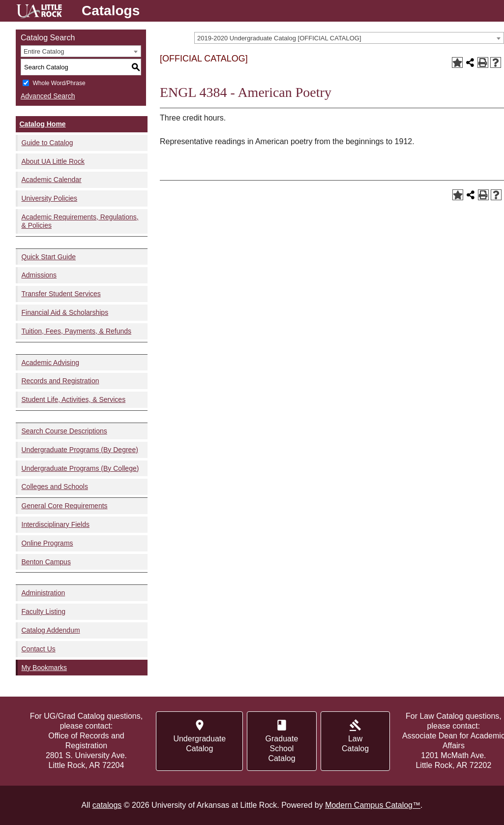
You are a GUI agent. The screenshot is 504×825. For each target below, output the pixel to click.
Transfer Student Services (61, 294)
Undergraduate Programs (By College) (80, 468)
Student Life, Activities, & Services (74, 399)
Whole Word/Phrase (59, 83)
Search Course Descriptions (64, 431)
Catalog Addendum (51, 630)
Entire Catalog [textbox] (44, 51)
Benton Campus (46, 562)
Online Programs (47, 543)
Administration (44, 593)
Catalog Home (43, 124)
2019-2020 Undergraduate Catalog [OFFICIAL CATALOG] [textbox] (279, 38)
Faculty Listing (44, 611)
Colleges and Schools (55, 487)
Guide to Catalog (47, 143)
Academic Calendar (52, 180)
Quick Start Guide (49, 257)
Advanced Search (48, 96)
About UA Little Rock (53, 161)
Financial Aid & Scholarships (65, 312)
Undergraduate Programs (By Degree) (80, 450)
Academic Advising (51, 363)
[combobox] (349, 38)
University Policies (50, 198)
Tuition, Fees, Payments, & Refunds (77, 331)
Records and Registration (60, 381)
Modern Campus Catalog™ (373, 805)
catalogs (107, 805)
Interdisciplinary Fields (56, 524)
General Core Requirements (65, 506)
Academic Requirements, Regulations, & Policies (80, 221)
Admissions (39, 275)
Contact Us (39, 649)
